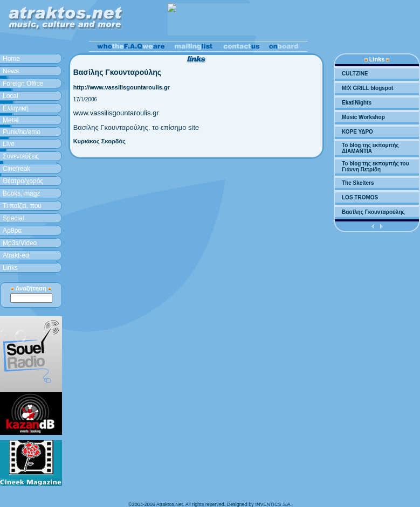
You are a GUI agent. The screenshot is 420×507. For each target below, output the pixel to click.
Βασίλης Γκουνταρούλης (373, 212)
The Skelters (358, 183)
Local (11, 96)
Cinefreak (16, 169)
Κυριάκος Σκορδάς (99, 141)
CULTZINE (355, 74)
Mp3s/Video (20, 243)
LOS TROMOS (360, 197)
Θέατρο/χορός (23, 181)
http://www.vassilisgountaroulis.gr (122, 87)
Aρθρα (12, 231)
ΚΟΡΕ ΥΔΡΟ (357, 132)
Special (13, 218)
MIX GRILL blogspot (367, 88)
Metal (11, 120)
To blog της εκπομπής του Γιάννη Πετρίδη (375, 166)
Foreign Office (23, 84)
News (11, 71)
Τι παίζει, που (22, 206)
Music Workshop (363, 117)
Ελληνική (16, 108)
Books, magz (21, 193)
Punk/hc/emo (22, 132)
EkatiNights (357, 103)
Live (9, 144)
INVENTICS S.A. (273, 504)
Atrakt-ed (16, 255)
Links (10, 268)
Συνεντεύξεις (21, 156)
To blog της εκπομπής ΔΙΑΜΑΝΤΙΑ (370, 148)
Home (11, 59)
